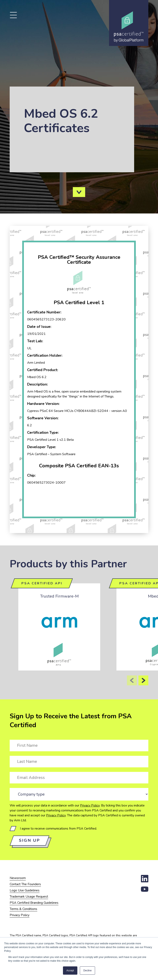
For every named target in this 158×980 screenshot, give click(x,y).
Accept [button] (70, 971)
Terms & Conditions (23, 909)
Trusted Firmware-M (59, 596)
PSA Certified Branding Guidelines (34, 903)
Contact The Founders (25, 884)
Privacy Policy (90, 805)
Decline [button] (87, 971)
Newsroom (18, 878)
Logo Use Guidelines (25, 890)
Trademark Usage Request (29, 897)
